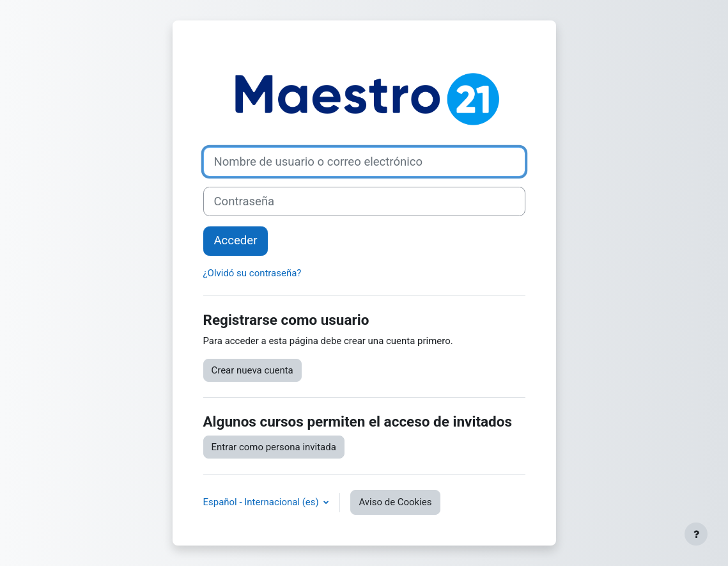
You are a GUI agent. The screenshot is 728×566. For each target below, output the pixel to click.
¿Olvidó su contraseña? (252, 273)
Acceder (236, 240)
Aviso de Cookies (395, 502)
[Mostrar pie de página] (696, 534)
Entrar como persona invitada (274, 447)
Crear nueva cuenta (252, 370)
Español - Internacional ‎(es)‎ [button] (262, 502)
